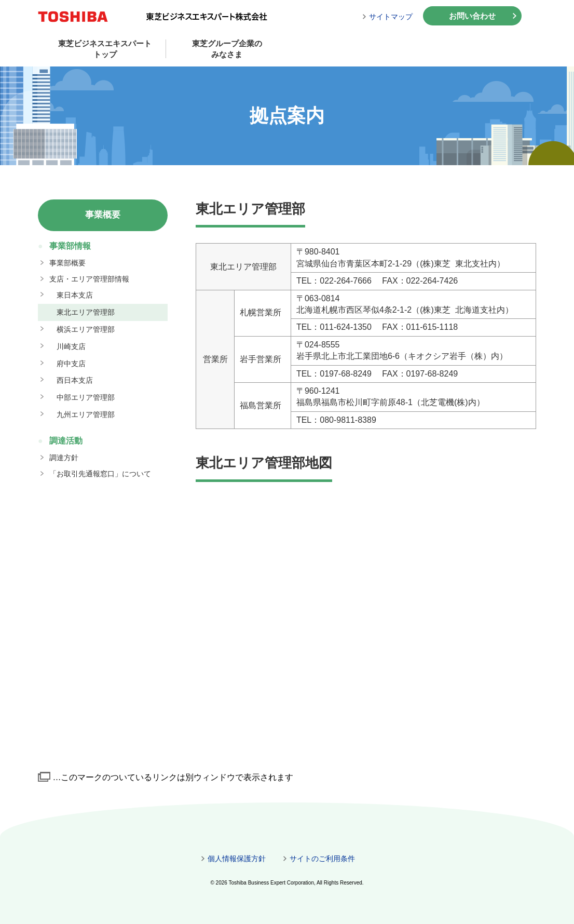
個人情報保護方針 (237, 859)
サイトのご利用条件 (322, 859)
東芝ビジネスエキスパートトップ (105, 49)
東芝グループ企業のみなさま (227, 49)
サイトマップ (391, 17)
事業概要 (103, 215)
